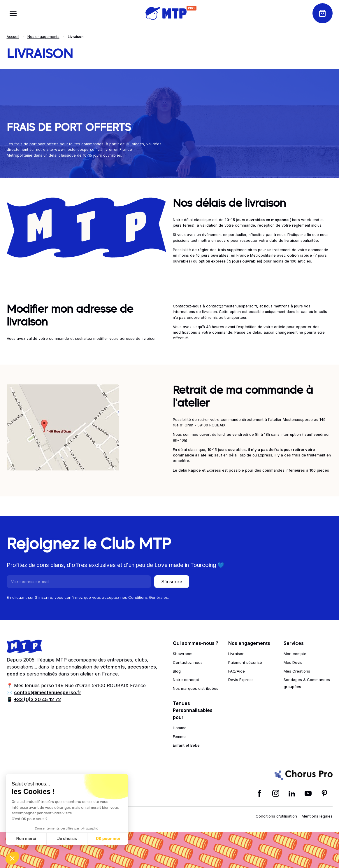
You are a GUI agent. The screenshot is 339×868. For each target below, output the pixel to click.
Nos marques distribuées (196, 688)
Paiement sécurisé (245, 662)
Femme (179, 736)
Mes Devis (293, 662)
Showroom (183, 654)
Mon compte (295, 654)
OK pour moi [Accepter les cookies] (108, 839)
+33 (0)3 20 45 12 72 (37, 699)
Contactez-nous (188, 662)
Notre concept (186, 680)
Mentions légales (317, 816)
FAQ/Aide (237, 671)
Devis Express (241, 680)
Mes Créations (297, 671)
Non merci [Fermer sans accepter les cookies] (26, 839)
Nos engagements (43, 37)
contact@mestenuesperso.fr (48, 692)
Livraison (236, 654)
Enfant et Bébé (186, 745)
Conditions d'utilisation (276, 816)
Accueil (13, 37)
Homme (180, 728)
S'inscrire (172, 582)
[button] (12, 858)
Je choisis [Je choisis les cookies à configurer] (67, 839)
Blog (177, 671)
